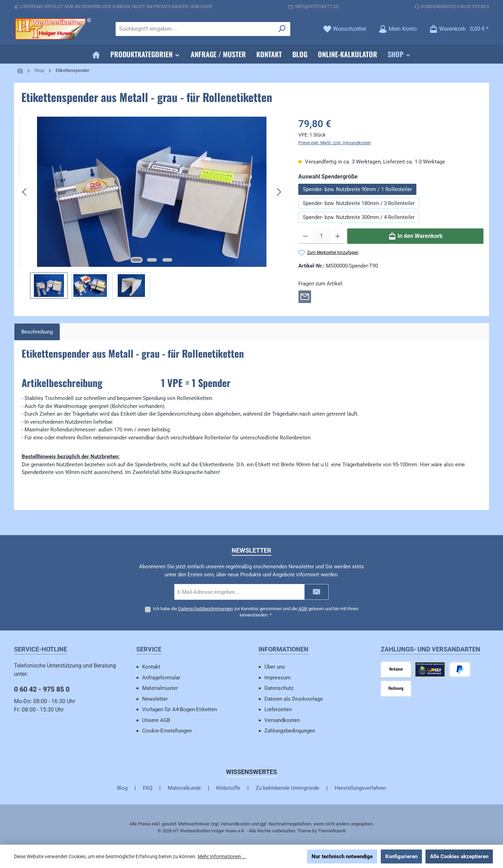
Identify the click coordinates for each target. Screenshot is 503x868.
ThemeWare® (332, 831)
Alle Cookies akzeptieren (459, 856)
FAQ (148, 788)
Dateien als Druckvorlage (294, 699)
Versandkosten (282, 720)
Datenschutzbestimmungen (206, 609)
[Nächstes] (279, 192)
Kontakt (151, 667)
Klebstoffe (228, 788)
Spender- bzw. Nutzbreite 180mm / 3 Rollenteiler (359, 203)
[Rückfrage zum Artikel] (305, 296)
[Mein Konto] (398, 29)
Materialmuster (160, 688)
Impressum (278, 678)
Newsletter (155, 699)
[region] (152, 208)
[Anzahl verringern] (305, 236)
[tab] (37, 332)
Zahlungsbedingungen (290, 731)
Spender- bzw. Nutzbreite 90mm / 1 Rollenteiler (357, 189)
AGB (303, 609)
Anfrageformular (161, 678)
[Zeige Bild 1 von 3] (137, 260)
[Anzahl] (322, 236)
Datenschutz (279, 688)
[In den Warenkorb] (415, 236)
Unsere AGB (156, 720)
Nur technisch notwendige (342, 856)
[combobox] (195, 29)
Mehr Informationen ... (222, 856)
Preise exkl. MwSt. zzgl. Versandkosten (335, 143)
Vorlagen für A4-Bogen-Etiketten (180, 709)
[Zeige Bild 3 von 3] (167, 260)
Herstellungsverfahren (360, 788)
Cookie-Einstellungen (167, 731)
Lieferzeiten (278, 709)
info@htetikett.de (317, 6)
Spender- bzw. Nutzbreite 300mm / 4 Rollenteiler (359, 217)
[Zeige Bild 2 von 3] (152, 260)
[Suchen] (282, 29)
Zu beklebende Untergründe (287, 788)
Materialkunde (184, 788)
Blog (122, 788)
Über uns (275, 667)
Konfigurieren (401, 856)
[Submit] (316, 592)
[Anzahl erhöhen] (338, 236)
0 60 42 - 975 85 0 (42, 689)
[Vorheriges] (25, 192)
